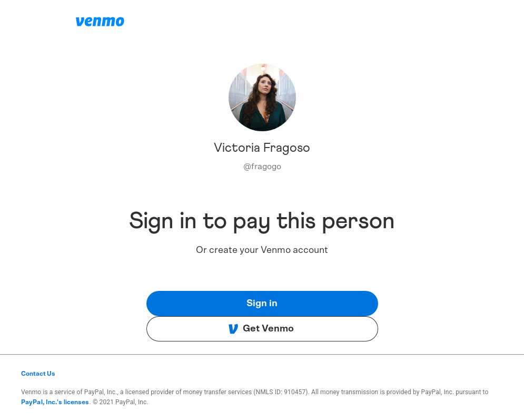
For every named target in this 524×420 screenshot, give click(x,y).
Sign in (262, 304)
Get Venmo (261, 329)
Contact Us (38, 374)
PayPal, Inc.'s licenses (55, 402)
